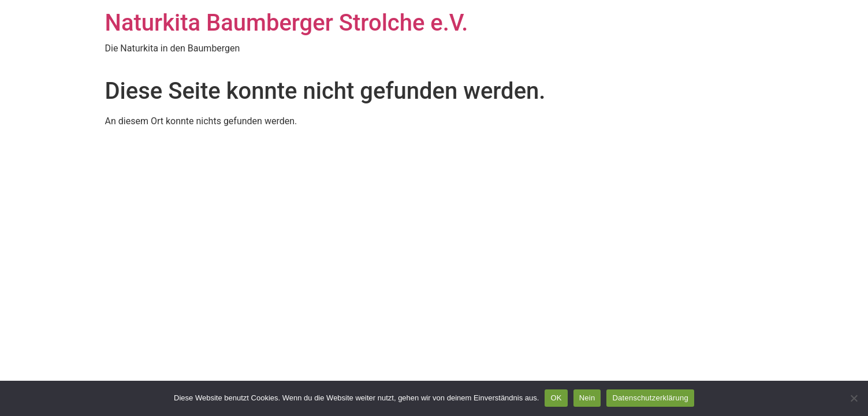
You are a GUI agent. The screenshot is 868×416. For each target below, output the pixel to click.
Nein (587, 398)
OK (556, 398)
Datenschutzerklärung (650, 398)
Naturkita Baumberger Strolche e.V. (287, 23)
